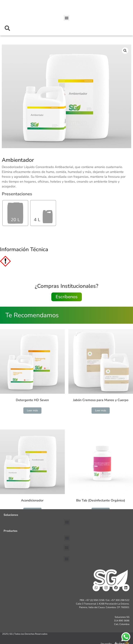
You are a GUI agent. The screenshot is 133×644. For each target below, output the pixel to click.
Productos (10, 531)
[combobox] (66, 28)
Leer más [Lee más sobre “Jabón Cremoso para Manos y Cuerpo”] (101, 410)
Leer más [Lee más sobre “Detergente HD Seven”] (32, 410)
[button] (66, 18)
